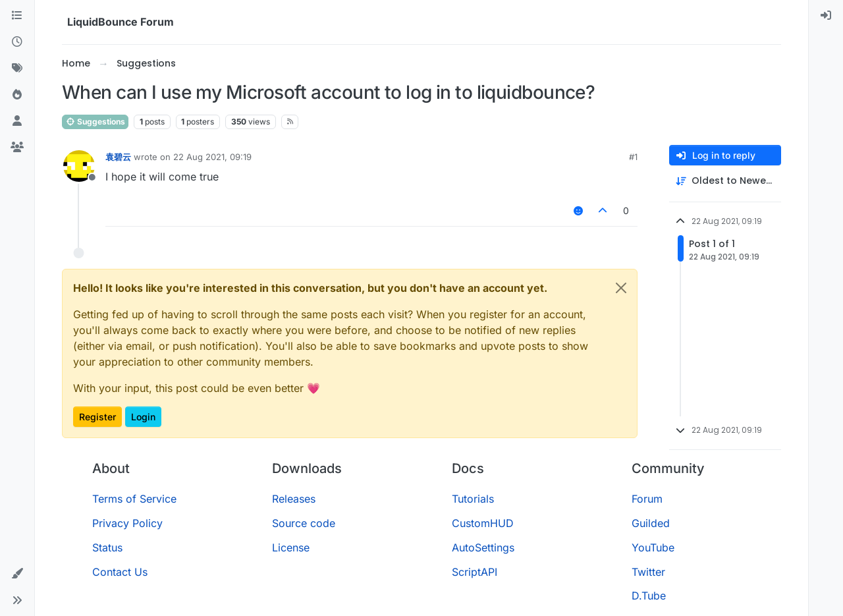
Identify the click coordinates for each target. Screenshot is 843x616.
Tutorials (473, 499)
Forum (647, 499)
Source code (304, 523)
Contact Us (120, 572)
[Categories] (17, 16)
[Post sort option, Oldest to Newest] (725, 181)
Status (107, 547)
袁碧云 (118, 157)
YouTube (653, 547)
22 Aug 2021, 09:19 (212, 157)
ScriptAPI (475, 572)
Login (143, 417)
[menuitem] (826, 16)
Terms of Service (134, 499)
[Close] (621, 288)
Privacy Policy (127, 523)
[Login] (826, 16)
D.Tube (649, 596)
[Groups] (17, 148)
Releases (294, 499)
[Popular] (17, 95)
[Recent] (17, 42)
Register (97, 417)
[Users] (17, 121)
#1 (633, 157)
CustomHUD (483, 523)
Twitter (648, 572)
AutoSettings (483, 547)
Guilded (651, 523)
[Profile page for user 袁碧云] (79, 166)
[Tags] (17, 69)
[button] (17, 574)
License (291, 547)
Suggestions (95, 122)
